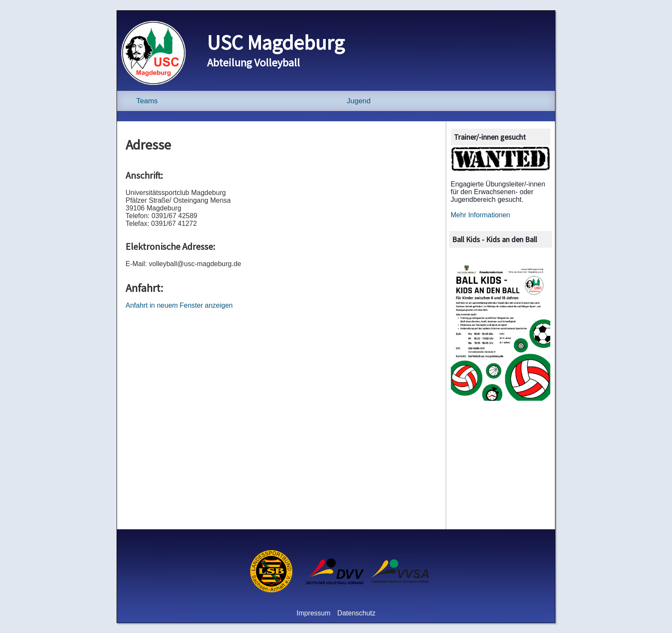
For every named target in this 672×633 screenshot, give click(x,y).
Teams (147, 101)
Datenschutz (356, 613)
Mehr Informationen (481, 215)
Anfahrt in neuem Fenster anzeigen (179, 305)
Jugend (359, 101)
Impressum (313, 613)
